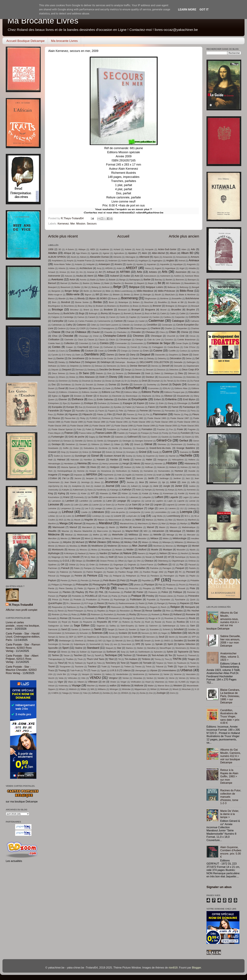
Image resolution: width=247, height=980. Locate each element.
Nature (127, 553)
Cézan (73, 328)
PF (157, 580)
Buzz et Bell (151, 313)
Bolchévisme (192, 298)
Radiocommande (127, 603)
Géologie (127, 441)
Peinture (92, 575)
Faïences (140, 407)
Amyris (70, 261)
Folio (79, 429)
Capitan (133, 317)
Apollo (129, 264)
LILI (182, 508)
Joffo (193, 482)
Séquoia (104, 637)
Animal (182, 261)
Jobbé (173, 482)
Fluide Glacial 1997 (102, 426)
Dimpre (52, 377)
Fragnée (192, 429)
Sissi (137, 641)
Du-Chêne (182, 381)
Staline (79, 648)
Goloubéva (89, 448)
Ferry (193, 411)
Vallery (109, 674)
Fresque (145, 433)
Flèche (177, 414)
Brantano (112, 306)
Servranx (151, 637)
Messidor (142, 538)
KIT (93, 493)
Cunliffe (172, 351)
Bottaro (136, 302)
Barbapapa (134, 280)
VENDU (95, 678)
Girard (137, 444)
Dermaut (80, 370)
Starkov (129, 648)
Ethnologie (182, 403)
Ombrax (192, 561)
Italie (168, 475)
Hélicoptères (178, 460)
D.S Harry (67, 355)
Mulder (130, 550)
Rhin (168, 611)
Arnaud (52, 272)
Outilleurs (163, 564)
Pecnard (191, 572)
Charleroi (156, 328)
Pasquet (180, 568)
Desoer (139, 370)
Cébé (93, 325)
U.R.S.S (114, 670)
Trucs (51, 670)
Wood (175, 689)
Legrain (158, 505)
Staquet (109, 648)
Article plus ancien (184, 236)
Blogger (196, 968)
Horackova (106, 471)
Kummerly (79, 497)
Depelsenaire (193, 366)
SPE (138, 644)
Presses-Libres (166, 596)
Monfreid (157, 546)
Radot (142, 603)
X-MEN (55, 693)
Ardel (119, 268)
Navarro (141, 553)
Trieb (170, 666)
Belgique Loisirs (154, 287)
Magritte (89, 520)
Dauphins (173, 355)
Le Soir (146, 505)
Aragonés (191, 264)
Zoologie (161, 693)
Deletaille (178, 362)
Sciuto (112, 633)
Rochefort (109, 614)
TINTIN (177, 659)
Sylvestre (158, 652)
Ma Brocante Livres (43, 21)
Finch (119, 414)
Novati (149, 557)
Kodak (145, 493)
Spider (148, 644)
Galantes (119, 437)
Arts (165, 272)
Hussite (192, 471)
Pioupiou (147, 588)
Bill (97, 294)
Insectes (139, 475)
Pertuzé (96, 580)
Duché (78, 385)
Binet (137, 295)
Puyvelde (151, 600)
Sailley (113, 626)
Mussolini (181, 550)
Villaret (80, 682)
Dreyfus (134, 381)
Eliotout (168, 396)
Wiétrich (73, 689)
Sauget (111, 629)
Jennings (85, 482)
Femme (144, 411)
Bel (86, 287)
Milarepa (166, 542)
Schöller (192, 629)
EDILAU (167, 388)
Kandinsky (101, 490)
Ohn (139, 561)
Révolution (125, 611)
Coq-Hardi (83, 347)
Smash (147, 641)
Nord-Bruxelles (134, 557)
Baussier (129, 283)
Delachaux (75, 362)
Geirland (55, 441)
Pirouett (182, 588)
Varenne (178, 674)
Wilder (84, 689)
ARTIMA (125, 272)
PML (101, 592)
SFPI (51, 640)
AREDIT (131, 268)
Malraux (150, 520)
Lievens (172, 508)
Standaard (93, 648)
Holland (173, 467)
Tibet (111, 659)
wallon (113, 686)
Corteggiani (158, 347)
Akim (144, 253)
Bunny (104, 313)
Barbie (147, 280)
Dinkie (72, 377)
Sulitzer (83, 652)
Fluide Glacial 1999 (146, 426)
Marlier (195, 523)
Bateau (97, 283)
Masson (174, 527)
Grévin (109, 452)
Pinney (121, 588)
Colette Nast (54, 343)
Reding (143, 607)
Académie (104, 249)
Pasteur (52, 572)
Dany (133, 355)
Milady (155, 542)
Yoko (85, 693)
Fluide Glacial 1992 (141, 422)
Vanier (166, 674)
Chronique (156, 336)
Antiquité (90, 264)
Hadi (50, 460)
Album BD (187, 253)
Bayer (151, 283)
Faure (101, 411)
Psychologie (120, 600)
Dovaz (108, 381)
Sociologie (53, 644)
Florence (106, 418)
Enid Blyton (189, 399)
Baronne (180, 280)
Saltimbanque (169, 626)
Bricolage (57, 309)
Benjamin (56, 291)
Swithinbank (144, 652)
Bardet (169, 280)
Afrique (68, 253)
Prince (55, 600)
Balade (112, 280)
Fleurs (196, 414)
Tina (167, 659)
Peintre (78, 576)
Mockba (73, 546)
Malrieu (161, 520)
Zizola (142, 693)
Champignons (108, 328)
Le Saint (133, 505)
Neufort (184, 553)
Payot (171, 572)
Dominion (63, 381)
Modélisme (97, 546)
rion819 (173, 968)
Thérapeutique (55, 659)
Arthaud (111, 272)
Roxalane (53, 622)
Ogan (130, 561)
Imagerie (53, 475)
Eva (80, 407)
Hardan (114, 460)
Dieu (181, 373)
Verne (172, 678)
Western (178, 686)
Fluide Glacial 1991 (119, 422)
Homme (81, 471)
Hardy (126, 460)
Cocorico (169, 340)
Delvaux (99, 366)
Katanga (114, 490)
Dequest (67, 370)
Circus (193, 336)
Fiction (60, 414)
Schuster (84, 633)
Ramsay (172, 603)
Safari (66, 626)
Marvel (151, 527)
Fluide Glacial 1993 (164, 422)
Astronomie (54, 276)
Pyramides (165, 600)
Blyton (92, 298)
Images (66, 475)
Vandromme (138, 674)
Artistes (153, 272)
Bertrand (97, 291)
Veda (61, 678)
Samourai (53, 629)
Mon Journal (140, 546)
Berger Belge (72, 291)
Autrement (165, 276)
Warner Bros (164, 686)
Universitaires (169, 670)
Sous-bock (126, 644)
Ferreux (183, 411)
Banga (122, 280)
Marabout (106, 523)
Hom (50, 471)
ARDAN (109, 268)
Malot (138, 520)
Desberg (91, 370)
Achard (117, 249)
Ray (82, 607)
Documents (164, 377)
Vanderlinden (122, 674)
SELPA (192, 633)
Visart (148, 682)
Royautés (102, 622)
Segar (164, 633)
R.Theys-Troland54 (21, 605)
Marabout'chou (127, 524)
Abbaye (82, 249)
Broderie (108, 310)
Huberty (135, 471)
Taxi (89, 655)
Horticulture (121, 471)
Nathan (115, 553)
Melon (146, 535)
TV (85, 670)
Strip (73, 652)
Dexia (72, 373)
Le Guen (107, 505)
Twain (94, 670)
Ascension (181, 272)
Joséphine (77, 486)
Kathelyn (127, 490)
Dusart (51, 388)
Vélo (83, 678)
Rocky (133, 614)
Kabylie (66, 490)
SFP (194, 637)
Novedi (159, 557)
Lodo (173, 512)
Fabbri (129, 407)
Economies (153, 388)
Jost (88, 486)
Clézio (112, 340)
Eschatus (102, 403)
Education (194, 392)
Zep (134, 693)
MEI (105, 535)
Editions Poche (151, 392)
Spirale (159, 644)
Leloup (193, 505)
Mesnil (117, 538)
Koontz (192, 493)
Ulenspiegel (141, 670)
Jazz (188, 478)
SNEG (167, 641)
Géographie (113, 441)
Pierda (51, 588)
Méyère (67, 542)
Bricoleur (74, 310)
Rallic (151, 603)
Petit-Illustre (110, 580)
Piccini (182, 585)
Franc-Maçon (54, 433)
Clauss (102, 340)
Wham (62, 689)
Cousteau (74, 350)
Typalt (103, 670)
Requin (112, 611)
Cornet (134, 347)
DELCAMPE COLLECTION (154, 362)
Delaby (62, 362)
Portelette (76, 596)
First (140, 414)
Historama (190, 463)
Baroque (192, 280)
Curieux (183, 351)
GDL (197, 437)
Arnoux (63, 272)
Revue (137, 611)
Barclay (158, 280)
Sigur (109, 641)
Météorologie (180, 538)
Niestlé (76, 557)
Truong (62, 670)
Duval (62, 388)
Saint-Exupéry (127, 626)
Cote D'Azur (190, 347)
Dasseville (160, 355)
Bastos (86, 283)
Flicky (83, 418)
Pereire (64, 580)
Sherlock (79, 641)
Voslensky (63, 686)
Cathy (69, 325)
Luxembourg (173, 516)
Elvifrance (77, 399)
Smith (157, 641)
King (50, 493)
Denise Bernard (138, 366)
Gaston (154, 437)
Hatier (149, 460)
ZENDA (125, 693)
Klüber (125, 493)
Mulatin (119, 550)
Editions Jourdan (90, 392)
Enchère (123, 399)
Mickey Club (131, 542)
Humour (179, 471)
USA (50, 674)
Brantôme (124, 306)
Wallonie (139, 686)
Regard (153, 607)
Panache (100, 568)
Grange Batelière (186, 448)
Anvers (118, 264)
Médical (69, 535)
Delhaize (52, 366)
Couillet (52, 351)
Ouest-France (147, 565)
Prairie (124, 596)
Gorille (115, 448)
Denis (123, 366)
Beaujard (52, 287)
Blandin (62, 299)
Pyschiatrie (180, 600)
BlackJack (170, 295)
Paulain (110, 572)
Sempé (51, 637)
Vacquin (85, 674)
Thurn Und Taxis (95, 659)
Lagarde (174, 497)
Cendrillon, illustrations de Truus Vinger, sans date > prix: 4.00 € (230, 717)
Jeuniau (130, 482)
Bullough (93, 313)
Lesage (98, 508)
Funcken (185, 433)
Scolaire (123, 633)
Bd (159, 283)
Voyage (76, 685)
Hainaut (61, 460)
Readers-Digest (97, 607)
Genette (79, 441)
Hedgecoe (162, 460)
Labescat (134, 497)
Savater (132, 629)
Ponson (52, 596)
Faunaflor (80, 411)
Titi (69, 663)
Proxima (105, 600)
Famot (175, 407)
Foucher (161, 429)
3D (60, 249)
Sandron (86, 629)
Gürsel (95, 456)
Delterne (87, 366)
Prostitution (91, 600)
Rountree (169, 618)
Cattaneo (81, 325)
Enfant (157, 399)
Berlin (86, 291)
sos (115, 644)
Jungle (167, 486)
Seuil (161, 637)
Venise (126, 678)
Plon (91, 592)
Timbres (146, 659)
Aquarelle (165, 264)
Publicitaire (136, 599)
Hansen (101, 460)
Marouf (73, 527)
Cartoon (118, 321)
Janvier (140, 478)
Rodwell (155, 614)
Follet (88, 429)
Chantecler (124, 328)
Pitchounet (53, 592)
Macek (77, 520)
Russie (158, 622)
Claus (80, 340)
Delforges (191, 362)
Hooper (93, 471)
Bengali (196, 287)
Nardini (103, 553)
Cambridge (68, 317)
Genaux (67, 441)
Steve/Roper (165, 648)
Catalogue (178, 321)
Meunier (55, 542)
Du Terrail (168, 381)
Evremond (91, 407)
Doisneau (178, 377)
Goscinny (127, 448)
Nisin (93, 557)
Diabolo (99, 373)
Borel (111, 302)
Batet (107, 283)
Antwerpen (104, 264)
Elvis (90, 400)
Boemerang (130, 298)
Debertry (162, 358)
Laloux (196, 497)
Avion (72, 280)
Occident (91, 561)
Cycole (55, 355)
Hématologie (54, 464)
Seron (126, 637)
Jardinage (164, 478)
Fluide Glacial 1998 (124, 426)
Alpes (156, 257)
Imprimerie (108, 475)
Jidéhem (153, 482)
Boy (90, 306)
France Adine (85, 433)
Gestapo (56, 444)
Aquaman (151, 264)
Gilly (127, 444)
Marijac (173, 524)
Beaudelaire (190, 283)
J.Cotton (53, 478)
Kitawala (104, 493)
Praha (114, 596)
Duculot (89, 385)
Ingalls (128, 475)
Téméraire (142, 655)
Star (119, 648)
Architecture (86, 268)
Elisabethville (183, 396)
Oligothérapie (178, 561)
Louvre (118, 516)
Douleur (98, 381)
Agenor (106, 253)
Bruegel (136, 310)
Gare (144, 437)
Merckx (64, 538)
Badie (93, 280)
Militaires (179, 542)
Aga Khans (81, 253)
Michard (80, 542)
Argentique (170, 268)
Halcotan (75, 460)
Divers (127, 377)
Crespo (124, 351)
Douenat (86, 381)
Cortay (144, 347)
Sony (107, 644)
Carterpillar (58, 321)
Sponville (53, 648)
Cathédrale (57, 325)
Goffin (66, 448)
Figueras (73, 414)
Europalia (57, 407)
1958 (51, 249)
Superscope (97, 652)
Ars (81, 272)
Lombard (80, 516)
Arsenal (91, 272)
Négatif (152, 553)
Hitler (83, 467)
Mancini (180, 520)
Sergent (116, 637)
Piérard (192, 585)
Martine (124, 527)
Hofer (138, 467)
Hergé (126, 463)
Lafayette (146, 497)
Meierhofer (118, 535)
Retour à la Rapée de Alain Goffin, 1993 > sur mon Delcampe (229, 776)
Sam (192, 626)
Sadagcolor (54, 626)
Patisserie (77, 572)
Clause (91, 340)
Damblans (92, 354)
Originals (132, 565)
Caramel (144, 317)
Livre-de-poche (118, 512)
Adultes (53, 253)
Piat (160, 585)
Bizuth (158, 295)
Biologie (147, 295)
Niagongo (56, 557)
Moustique (106, 550)
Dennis (154, 366)
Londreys (97, 516)
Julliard (134, 486)
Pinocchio (134, 588)
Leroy (78, 508)
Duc (54, 384)
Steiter (140, 648)
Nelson (163, 553)
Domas (51, 381)
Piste (192, 588)
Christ (96, 336)
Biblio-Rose (187, 291)
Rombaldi (90, 618)
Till (119, 659)
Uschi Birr (62, 674)
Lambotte (97, 501)
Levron (120, 508)
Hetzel (148, 464)
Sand (64, 629)
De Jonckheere (76, 358)
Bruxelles (176, 310)
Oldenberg (163, 561)
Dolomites (191, 377)
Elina (158, 396)
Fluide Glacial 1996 (79, 426)
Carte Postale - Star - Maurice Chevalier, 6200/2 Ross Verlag (21, 670)
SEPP (80, 637)
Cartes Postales (86, 321)
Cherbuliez (122, 332)
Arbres (72, 268)
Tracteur (92, 666)
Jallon (111, 478)
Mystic (193, 550)
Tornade (147, 663)
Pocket (128, 592)
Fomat (99, 429)
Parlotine (154, 568)
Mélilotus (133, 535)
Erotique (89, 403)
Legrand (170, 505)
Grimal (119, 452)
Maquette (91, 524)
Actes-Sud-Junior (167, 249)
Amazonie (167, 257)
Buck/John (69, 313)
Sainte (142, 626)
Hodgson (115, 467)
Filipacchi (87, 414)
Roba (74, 614)
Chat (68, 332)
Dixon (138, 377)
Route (192, 618)
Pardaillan (140, 568)
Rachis (112, 603)
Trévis (149, 667)
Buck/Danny (54, 313)
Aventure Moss (192, 276)
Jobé (184, 482)
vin (104, 682)
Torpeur (160, 663)
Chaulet (96, 332)
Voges (193, 682)
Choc (55, 336)
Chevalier (136, 332)
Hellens (192, 460)
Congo (196, 343)
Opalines (52, 565)
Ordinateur (104, 565)
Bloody (81, 298)
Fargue (67, 411)
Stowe (193, 648)
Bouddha (162, 302)
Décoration (176, 358)
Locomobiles (161, 512)
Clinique (139, 340)
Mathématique (189, 527)
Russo (169, 622)
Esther (152, 403)
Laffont (159, 497)
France (69, 433)
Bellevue (172, 287)
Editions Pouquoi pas (174, 392)
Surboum (111, 652)
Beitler (77, 287)
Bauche (117, 283)
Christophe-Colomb (115, 336)
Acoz (138, 249)
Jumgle (145, 486)
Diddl (148, 373)
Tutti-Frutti (75, 670)
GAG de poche (76, 437)
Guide (196, 452)
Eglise (55, 396)
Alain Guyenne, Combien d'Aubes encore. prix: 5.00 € (231, 852)
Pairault (65, 568)
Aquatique (178, 264)
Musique (167, 550)
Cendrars (138, 325)
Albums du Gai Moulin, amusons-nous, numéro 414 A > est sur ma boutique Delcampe (223, 621)
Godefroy (191, 444)
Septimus (92, 637)
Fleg (186, 414)
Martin (112, 527)
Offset (121, 561)
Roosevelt (114, 618)
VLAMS (182, 682)
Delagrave (90, 362)
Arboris (62, 268)
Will (92, 689)
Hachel (172, 456)
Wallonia (125, 686)
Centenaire (167, 325)
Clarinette (69, 340)
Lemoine (52, 508)
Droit (144, 381)
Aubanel (115, 276)
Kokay (156, 493)
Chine (196, 332)
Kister (84, 493)
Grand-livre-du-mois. (160, 448)
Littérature (98, 512)
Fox (171, 429)
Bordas (98, 302)
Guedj (156, 452)
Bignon (88, 295)
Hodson (128, 467)
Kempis (148, 490)
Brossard (122, 310)
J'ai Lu (66, 478)
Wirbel (153, 689)
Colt (94, 343)
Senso (62, 637)
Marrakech (87, 527)
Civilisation (54, 339)
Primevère (193, 596)
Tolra (99, 663)
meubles (195, 538)
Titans (51, 663)
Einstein (78, 396)
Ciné (182, 336)
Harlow (138, 460)
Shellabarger (65, 641)
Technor (127, 655)
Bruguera (150, 310)
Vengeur (113, 678)
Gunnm (67, 456)
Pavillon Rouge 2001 (128, 572)
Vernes (182, 678)
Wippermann (140, 689)
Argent (158, 268)
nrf (169, 557)
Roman (64, 618)
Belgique (134, 287)
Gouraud (141, 448)
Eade (108, 388)
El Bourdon (103, 396)
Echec (118, 388)
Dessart (150, 370)
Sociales (178, 641)
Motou (94, 550)
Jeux (141, 482)
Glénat (148, 444)
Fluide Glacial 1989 (74, 422)
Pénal (143, 576)
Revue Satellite (154, 611)
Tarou (196, 652)
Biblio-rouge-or (55, 295)
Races (101, 603)
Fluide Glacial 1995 (57, 426)
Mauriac (65, 531)
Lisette (84, 512)
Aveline (177, 276)
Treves (138, 667)
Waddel (102, 686)
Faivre (152, 407)
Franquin (133, 433)
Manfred (192, 520)
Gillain (117, 444)
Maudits (52, 531)
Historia (52, 467)
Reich (164, 607)
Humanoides (164, 471)
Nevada (195, 553)
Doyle (118, 381)
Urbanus (186, 670)
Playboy (80, 592)
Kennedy (160, 490)
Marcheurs (143, 524)
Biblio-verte (73, 294)
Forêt (135, 429)
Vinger (123, 682)
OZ (174, 565)
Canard (92, 317)
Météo (166, 538)
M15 (61, 520)
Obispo (79, 561)
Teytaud (180, 655)
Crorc (146, 351)
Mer (73, 224)
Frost (174, 433)
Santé (98, 629)
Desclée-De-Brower (110, 370)
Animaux (194, 260)
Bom (54, 302)
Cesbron (62, 328)
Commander (121, 343)
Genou (90, 441)
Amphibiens (57, 261)
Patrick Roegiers (94, 572)
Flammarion (160, 414)
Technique (111, 655)
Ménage (170, 535)
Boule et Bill (177, 302)
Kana (90, 490)
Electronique (132, 396)
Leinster (182, 505)
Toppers (134, 663)
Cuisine (158, 350)
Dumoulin (138, 385)
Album (173, 253)
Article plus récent (63, 236)
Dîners (62, 377)
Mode (84, 546)
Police (165, 592)
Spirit (170, 644)
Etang (171, 403)
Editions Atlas (181, 388)
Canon (112, 317)
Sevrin (172, 637)
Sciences (97, 633)
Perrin (74, 580)
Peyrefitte (146, 580)
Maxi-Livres (102, 531)
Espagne (128, 403)
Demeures (111, 366)
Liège (151, 508)
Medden (191, 531)
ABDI (93, 249)
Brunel (163, 310)
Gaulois (165, 437)
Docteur (150, 377)
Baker (102, 280)
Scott (134, 633)
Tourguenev (65, 667)
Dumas (112, 384)
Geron (196, 441)
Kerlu (180, 490)
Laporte (181, 501)
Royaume (88, 622)
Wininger (114, 689)
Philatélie (195, 580)
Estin (161, 403)
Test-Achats (158, 655)
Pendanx (155, 576)
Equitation (75, 403)
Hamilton (88, 460)
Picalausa (170, 585)
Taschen (78, 655)
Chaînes (93, 328)
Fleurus (56, 418)
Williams (102, 689)
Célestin (126, 325)
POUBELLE (91, 596)
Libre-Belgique (135, 508)
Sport (65, 648)
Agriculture (119, 253)
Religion (175, 607)
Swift (132, 652)
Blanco (51, 299)
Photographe (99, 585)
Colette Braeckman (187, 340)
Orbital (72, 565)
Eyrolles (118, 407)
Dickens (120, 373)
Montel (195, 546)
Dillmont (192, 373)
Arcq (99, 268)
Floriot (117, 418)
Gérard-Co (164, 440)
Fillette (100, 414)
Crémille (112, 351)
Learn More (187, 9)
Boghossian (151, 299)
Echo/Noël (133, 388)
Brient (86, 310)
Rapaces (185, 603)
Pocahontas (114, 592)
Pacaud (192, 565)
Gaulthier (177, 437)
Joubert (98, 486)
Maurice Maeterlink (83, 531)
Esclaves (115, 403)
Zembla (106, 693)
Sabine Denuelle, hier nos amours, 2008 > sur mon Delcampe (230, 641)
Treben (128, 667)
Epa (65, 403)
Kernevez (63, 224)
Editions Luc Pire (111, 392)
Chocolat (68, 336)
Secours (92, 224)
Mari (164, 524)
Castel (142, 321)
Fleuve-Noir (70, 418)
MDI (146, 531)
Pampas (88, 568)
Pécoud (52, 576)
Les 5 (88, 508)
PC (180, 572)
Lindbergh (53, 512)
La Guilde (93, 497)
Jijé (163, 482)
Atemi (90, 276)
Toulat (193, 663)
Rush (148, 622)
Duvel (72, 388)
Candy (102, 317)
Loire (69, 516)
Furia (197, 433)
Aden (184, 249)
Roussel (181, 618)
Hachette (186, 455)
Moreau (72, 550)
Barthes (75, 283)
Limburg (192, 508)
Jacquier (90, 478)
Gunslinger (81, 456)
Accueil (123, 236)
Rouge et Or (154, 618)
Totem (170, 663)
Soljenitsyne (80, 644)
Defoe (189, 358)
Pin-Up (105, 588)
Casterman (156, 321)
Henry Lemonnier (110, 464)
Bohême (164, 299)
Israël (159, 475)
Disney (113, 377)
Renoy (90, 611)
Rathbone (71, 607)
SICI (100, 641)
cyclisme (195, 351)
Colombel (84, 343)
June (156, 486)
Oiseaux (149, 561)
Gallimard (132, 437)
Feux (50, 414)
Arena (148, 268)
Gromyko (130, 452)
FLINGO (94, 418)
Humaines (148, 471)
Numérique (180, 557)
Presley (150, 596)
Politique (178, 592)
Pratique (136, 596)
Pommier (191, 592)
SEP (71, 637)
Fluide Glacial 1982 (134, 418)
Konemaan (168, 493)
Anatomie (100, 261)
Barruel (64, 283)
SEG (155, 633)
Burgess (116, 313)
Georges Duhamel (144, 441)
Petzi (123, 580)
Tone (123, 663)
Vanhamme (154, 674)
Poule (105, 596)
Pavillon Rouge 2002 (153, 572)
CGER (82, 328)
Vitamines (159, 682)
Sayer (143, 629)
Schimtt (166, 629)
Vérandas (138, 678)
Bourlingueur (54, 306)
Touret (51, 666)
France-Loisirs (104, 433)
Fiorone (130, 414)
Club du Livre (154, 340)
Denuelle (178, 366)
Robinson (95, 614)
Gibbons (95, 444)
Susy (123, 652)
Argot (182, 268)
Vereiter (161, 678)
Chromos (138, 336)
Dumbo (125, 384)
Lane (109, 501)
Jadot (101, 478)
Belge (117, 287)
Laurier (96, 505)
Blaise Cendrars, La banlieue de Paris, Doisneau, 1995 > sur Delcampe (230, 696)
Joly (66, 486)
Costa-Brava (173, 347)
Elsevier (63, 399)
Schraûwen (70, 633)
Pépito (192, 576)
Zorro (172, 693)
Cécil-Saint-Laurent (109, 325)
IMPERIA (91, 474)
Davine (60, 358)
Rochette (121, 614)
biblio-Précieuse (166, 291)
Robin (83, 614)
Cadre (173, 313)
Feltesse (131, 411)
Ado (193, 249)
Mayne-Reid (132, 531)
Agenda (95, 253)
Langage (121, 501)
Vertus (193, 678)
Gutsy (139, 456)
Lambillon (84, 501)
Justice (192, 486)
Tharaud (192, 655)
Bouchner (149, 302)
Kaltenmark (78, 490)
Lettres (109, 508)
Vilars (70, 682)
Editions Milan (131, 392)
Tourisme (79, 667)
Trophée (192, 667)
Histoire (172, 463)
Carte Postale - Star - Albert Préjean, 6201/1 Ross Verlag (22, 659)
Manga (64, 523)
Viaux (51, 682)
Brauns (146, 306)
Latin (76, 505)
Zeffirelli (95, 693)
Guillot (57, 456)
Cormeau (122, 347)
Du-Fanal (195, 381)
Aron (73, 272)
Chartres (195, 328)
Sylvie (170, 652)
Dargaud (145, 354)
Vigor (60, 682)
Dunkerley (151, 385)
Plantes (67, 592)
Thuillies (70, 659)
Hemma (82, 463)
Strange (52, 652)
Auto (137, 276)
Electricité (117, 396)
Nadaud (82, 553)
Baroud (52, 283)
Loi (61, 516)
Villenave (93, 682)
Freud (155, 433)
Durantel (192, 385)
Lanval (148, 501)
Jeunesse (111, 482)
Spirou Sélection (186, 644)
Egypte (66, 396)
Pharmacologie (179, 580)
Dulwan (101, 385)
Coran (96, 347)
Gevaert (83, 444)
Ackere (128, 249)
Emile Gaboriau (105, 399)
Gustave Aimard (113, 456)
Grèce (85, 452)
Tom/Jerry (111, 663)
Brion (96, 310)
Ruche (137, 622)
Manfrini (52, 524)
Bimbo (127, 295)
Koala (135, 493)
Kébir (138, 490)
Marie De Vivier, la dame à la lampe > (230, 814)
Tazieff (98, 655)
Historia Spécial (68, 467)
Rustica (181, 622)
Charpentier (181, 328)
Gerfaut (184, 440)
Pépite (182, 576)
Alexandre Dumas (99, 257)
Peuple (134, 580)
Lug (143, 516)
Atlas (101, 276)
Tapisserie (183, 652)
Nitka (102, 557)
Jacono (78, 478)
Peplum (52, 580)
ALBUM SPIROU (57, 257)
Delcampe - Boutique (125, 362)
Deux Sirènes (59, 373)
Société (191, 641)
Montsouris (58, 550)
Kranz (67, 497)
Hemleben (69, 464)
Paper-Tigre (114, 568)
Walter (151, 686)
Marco (155, 524)
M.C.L (187, 516)
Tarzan (67, 655)
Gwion (162, 456)
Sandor (75, 629)
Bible (108, 291)
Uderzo (127, 670)
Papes (127, 568)
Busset (138, 313)
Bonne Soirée (82, 302)
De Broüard (94, 358)
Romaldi (52, 618)
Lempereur (66, 508)
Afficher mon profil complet (21, 610)
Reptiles (101, 611)
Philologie (67, 585)
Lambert (70, 501)
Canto (122, 317)
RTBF (115, 622)
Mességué (129, 538)
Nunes (193, 557)
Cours (62, 351)
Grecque (97, 452)
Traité (104, 667)
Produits (78, 600)
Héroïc (137, 463)
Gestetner (70, 444)
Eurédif (195, 403)
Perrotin (85, 580)
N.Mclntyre (69, 553)
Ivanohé (179, 475)
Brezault (195, 306)
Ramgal (161, 603)
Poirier (140, 592)
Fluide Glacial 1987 (180, 418)
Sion (129, 641)
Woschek (186, 689)
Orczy (82, 565)
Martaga (101, 527)
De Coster (109, 358)
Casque (131, 321)
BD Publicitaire (173, 283)
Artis (139, 272)
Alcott (73, 257)
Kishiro (73, 493)
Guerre (167, 452)
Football (124, 429)
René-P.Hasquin (75, 611)
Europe (70, 407)
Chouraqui (83, 336)
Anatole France (84, 261)
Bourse (81, 306)
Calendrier (194, 313)
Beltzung (184, 287)
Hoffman (149, 467)
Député (55, 370)
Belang (95, 287)
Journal (110, 486)
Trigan (180, 667)
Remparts (190, 607)
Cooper (69, 347)
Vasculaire (191, 674)
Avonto (83, 280)
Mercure (76, 538)
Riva (65, 614)
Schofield (179, 629)
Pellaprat (117, 576)
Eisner (89, 396)
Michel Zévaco (97, 542)
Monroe (169, 546)
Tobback (79, 663)
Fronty (165, 433)
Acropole (149, 249)
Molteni (125, 546)
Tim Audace (131, 659)
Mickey (116, 542)
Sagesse (101, 626)
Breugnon (183, 306)
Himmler (158, 464)
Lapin (170, 501)
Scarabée (154, 629)
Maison (101, 520)
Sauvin (122, 629)
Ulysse (154, 670)
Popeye (63, 596)
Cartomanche (104, 321)
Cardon (156, 317)
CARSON (194, 317)
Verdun (150, 678)
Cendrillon (152, 325)
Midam (145, 542)
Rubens (126, 622)
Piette (80, 588)
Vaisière (97, 674)
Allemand (144, 257)
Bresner (157, 306)
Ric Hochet (193, 611)
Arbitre (51, 268)
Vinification (136, 682)
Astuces (69, 276)
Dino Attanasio (87, 377)
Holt (194, 467)
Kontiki (181, 493)
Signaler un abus (219, 887)
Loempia (186, 512)
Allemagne (130, 257)
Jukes (124, 486)
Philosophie (82, 585)
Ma (69, 520)
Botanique (123, 302)
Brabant (100, 306)
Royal (64, 622)
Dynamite (97, 388)
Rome (101, 618)
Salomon (153, 626)
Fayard (111, 411)
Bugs (82, 313)
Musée (155, 550)
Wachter (91, 686)
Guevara (184, 452)
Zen (115, 693)
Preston (181, 596)
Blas (72, 299)
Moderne (112, 546)
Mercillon (52, 538)
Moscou (83, 550)
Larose (192, 501)
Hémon (95, 464)
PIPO (159, 588)
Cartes (71, 321)
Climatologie (125, 340)
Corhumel (108, 347)
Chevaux (150, 332)
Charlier (168, 328)
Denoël (166, 366)
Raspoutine (57, 607)
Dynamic (83, 388)
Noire (121, 557)
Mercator (191, 535)
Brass (136, 306)
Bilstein (116, 295)
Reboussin (116, 607)
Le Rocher (120, 505)
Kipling (61, 493)
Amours (195, 257)
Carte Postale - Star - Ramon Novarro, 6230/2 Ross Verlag (23, 648)
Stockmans (181, 648)
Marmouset (59, 527)
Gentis (100, 441)
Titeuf (61, 663)
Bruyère (191, 310)
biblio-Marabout (145, 291)
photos (137, 585)
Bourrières (69, 306)
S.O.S (193, 622)
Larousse (54, 504)
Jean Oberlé (70, 482)
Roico (166, 614)
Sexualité (183, 637)
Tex (170, 655)
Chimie (185, 332)
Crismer (135, 351)
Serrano (137, 637)
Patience (64, 572)
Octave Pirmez (107, 561)
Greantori (74, 452)
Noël (111, 557)
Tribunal (159, 667)
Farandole (54, 411)
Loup (107, 516)
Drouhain (156, 381)
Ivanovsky (191, 475)
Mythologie (54, 553)
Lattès (85, 505)
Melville (158, 535)
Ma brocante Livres (64, 41)
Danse (122, 355)
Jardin (151, 478)
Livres (147, 512)
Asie (194, 272)
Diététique (169, 373)
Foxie (180, 429)
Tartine (55, 655)
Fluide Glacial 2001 (190, 426)
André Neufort (128, 261)
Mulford (142, 550)
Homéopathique (65, 471)
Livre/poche (135, 512)
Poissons (153, 592)
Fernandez (170, 411)
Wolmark (164, 689)
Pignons (91, 588)
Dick (109, 373)
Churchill (171, 336)
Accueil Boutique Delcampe (26, 41)
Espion (141, 403)
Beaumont (65, 287)
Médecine (54, 534)
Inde (119, 475)
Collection (69, 343)
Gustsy (129, 456)
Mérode (98, 538)
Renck (61, 611)
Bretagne (170, 306)
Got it (204, 9)
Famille (163, 407)
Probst (66, 600)
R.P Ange (89, 603)
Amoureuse (181, 257)
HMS (103, 467)
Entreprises (54, 403)
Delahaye (106, 362)
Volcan (51, 686)
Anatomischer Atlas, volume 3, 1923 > (230, 657)
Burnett (127, 313)
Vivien (171, 682)
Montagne (182, 546)
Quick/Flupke (55, 603)
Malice (128, 520)
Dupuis (177, 384)
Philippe (55, 585)
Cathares (195, 321)
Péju (106, 576)
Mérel (87, 538)
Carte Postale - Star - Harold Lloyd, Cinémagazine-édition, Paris (23, 637)
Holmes (184, 467)
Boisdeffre (177, 299)
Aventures (57, 279)
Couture (89, 351)
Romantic (77, 618)
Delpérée (74, 366)
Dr (126, 381)
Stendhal (151, 648)
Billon (106, 295)
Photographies (119, 584)
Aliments (117, 257)
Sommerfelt (95, 644)
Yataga (65, 693)
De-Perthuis (123, 358)
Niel (67, 557)
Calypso (55, 317)
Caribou (167, 317)
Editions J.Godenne (69, 392)
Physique (149, 585)
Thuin (80, 659)
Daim (78, 355)
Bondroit (66, 302)
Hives (93, 467)
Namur (92, 553)
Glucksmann (177, 444)
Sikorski (119, 641)
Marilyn (184, 524)
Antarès (79, 264)
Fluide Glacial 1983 (157, 418)
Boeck (114, 299)
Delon (63, 366)
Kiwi (115, 493)
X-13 (197, 689)
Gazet (188, 437)
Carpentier (180, 317)
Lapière (159, 501)
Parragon (167, 568)
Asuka (80, 276)
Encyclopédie (139, 399)
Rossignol (127, 618)
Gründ (143, 452)
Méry (108, 538)
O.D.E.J (67, 561)
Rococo (144, 614)
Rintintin (56, 614)
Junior (178, 486)
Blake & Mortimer (187, 295)
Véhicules (72, 678)
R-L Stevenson (73, 603)
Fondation (111, 429)
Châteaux (81, 332)
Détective (174, 370)
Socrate (66, 644)
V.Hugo (74, 674)
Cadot (163, 313)
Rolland (177, 614)
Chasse (56, 332)
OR (63, 564)
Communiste (137, 343)
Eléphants (147, 396)
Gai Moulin (105, 437)
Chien (172, 332)
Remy (51, 611)
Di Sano (84, 373)
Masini (162, 527)
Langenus (136, 501)
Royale (75, 622)
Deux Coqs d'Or (191, 370)
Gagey (92, 437)
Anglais (170, 260)
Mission (81, 224)
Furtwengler (58, 437)
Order (92, 565)
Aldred (83, 257)
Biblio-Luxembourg (123, 291)
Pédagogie (65, 576)
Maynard (117, 531)
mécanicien (158, 531)
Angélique (143, 261)
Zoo (151, 693)
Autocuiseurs (150, 276)
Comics (104, 343)
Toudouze (181, 663)
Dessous (161, 370)
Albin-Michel (158, 253)
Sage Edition (82, 625)
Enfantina (171, 399)
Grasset (52, 452)
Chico (162, 332)
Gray (63, 452)
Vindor (113, 682)
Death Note (138, 358)
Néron (174, 553)
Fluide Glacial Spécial (62, 429)
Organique (118, 565)
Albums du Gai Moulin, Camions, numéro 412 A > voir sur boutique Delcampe (230, 756)
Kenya (171, 490)
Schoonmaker (55, 633)
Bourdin (192, 302)
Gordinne (103, 448)
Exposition (105, 407)
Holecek (161, 467)
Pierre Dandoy (66, 588)
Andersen (113, 261)
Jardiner (177, 478)
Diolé (102, 377)
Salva (183, 626)
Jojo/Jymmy (54, 486)
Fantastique (189, 407)
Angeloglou (157, 261)
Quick (193, 600)
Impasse (78, 475)
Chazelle (108, 332)
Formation (147, 429)
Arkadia (192, 268)
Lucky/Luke (131, 516)
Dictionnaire (134, 373)
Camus (81, 317)
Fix (148, 414)
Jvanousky (53, 490)
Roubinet (140, 618)
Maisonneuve (115, 520)
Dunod (164, 384)
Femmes (157, 411)
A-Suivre (70, 249)
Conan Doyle (182, 343)
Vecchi (51, 678)
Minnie (51, 546)
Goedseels (53, 448)
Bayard (141, 283)
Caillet (182, 313)
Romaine (191, 614)
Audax (127, 276)
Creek (101, 351)
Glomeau (162, 444)
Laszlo (67, 505)
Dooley (75, 381)
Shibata (91, 641)
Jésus (97, 482)
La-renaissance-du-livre (114, 497)
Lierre (161, 508)
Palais (77, 568)
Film (110, 414)
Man (171, 520)
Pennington (169, 576)
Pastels (192, 568)
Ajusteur (132, 253)
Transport (115, 667)
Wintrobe (126, 689)
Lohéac (52, 516)
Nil (86, 557)
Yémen (76, 693)
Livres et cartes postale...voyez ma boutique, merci (23, 625)
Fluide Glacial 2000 (168, 426)
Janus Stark (125, 478)
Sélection (176, 633)
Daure (185, 355)
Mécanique (175, 531)
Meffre (96, 535)
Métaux (154, 538)
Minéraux (191, 542)
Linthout (68, 512)
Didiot (157, 373)
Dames (110, 355)
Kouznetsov (54, 497)
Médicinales (83, 535)
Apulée (140, 264)
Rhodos (179, 611)
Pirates (170, 588)
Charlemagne (140, 328)
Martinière (137, 527)
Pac (182, 564)
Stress (64, 652)
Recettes (130, 607)
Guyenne (150, 456)
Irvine (150, 475)
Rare (196, 603)
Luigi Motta (157, 516)
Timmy (158, 659)
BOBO (104, 298)
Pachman (53, 568)
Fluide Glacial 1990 (96, 422)
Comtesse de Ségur (159, 343)
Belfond (106, 287)
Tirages (192, 659)
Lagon (186, 497)
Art (100, 272)
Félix (121, 411)
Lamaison (56, 501)
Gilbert (107, 444)
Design (128, 370)
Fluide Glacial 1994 (186, 422)
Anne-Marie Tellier (62, 264)
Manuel (78, 523)
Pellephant (131, 576)
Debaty (150, 358)
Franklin (121, 433)
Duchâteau (66, 385)
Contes (56, 347)
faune (92, 411)
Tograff (90, 663)
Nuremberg (53, 561)
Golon (76, 448)
